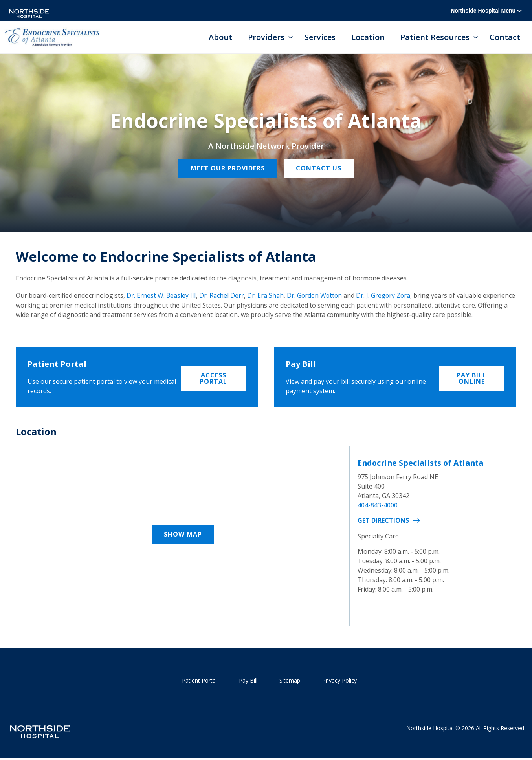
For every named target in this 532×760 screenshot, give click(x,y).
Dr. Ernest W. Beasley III (161, 296)
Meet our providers (227, 169)
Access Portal (213, 377)
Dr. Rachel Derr (222, 296)
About (220, 38)
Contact (505, 38)
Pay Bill (248, 681)
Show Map (183, 535)
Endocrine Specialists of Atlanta (423, 463)
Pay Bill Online (471, 377)
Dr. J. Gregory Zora (385, 296)
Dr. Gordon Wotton (316, 296)
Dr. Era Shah (266, 296)
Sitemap (290, 681)
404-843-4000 (378, 505)
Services (320, 38)
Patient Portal (199, 681)
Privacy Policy (339, 681)
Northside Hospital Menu (486, 11)
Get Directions (383, 520)
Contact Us (319, 169)
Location (368, 38)
